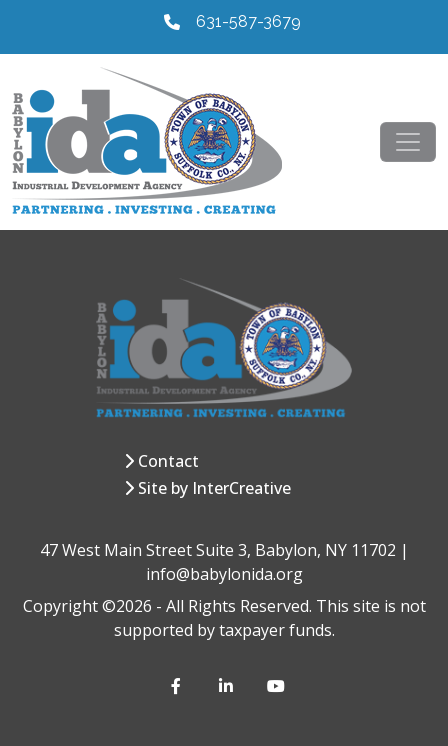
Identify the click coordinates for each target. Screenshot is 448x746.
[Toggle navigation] (408, 142)
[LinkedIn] (227, 686)
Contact (168, 461)
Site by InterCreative (214, 488)
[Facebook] (179, 686)
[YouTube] (275, 686)
